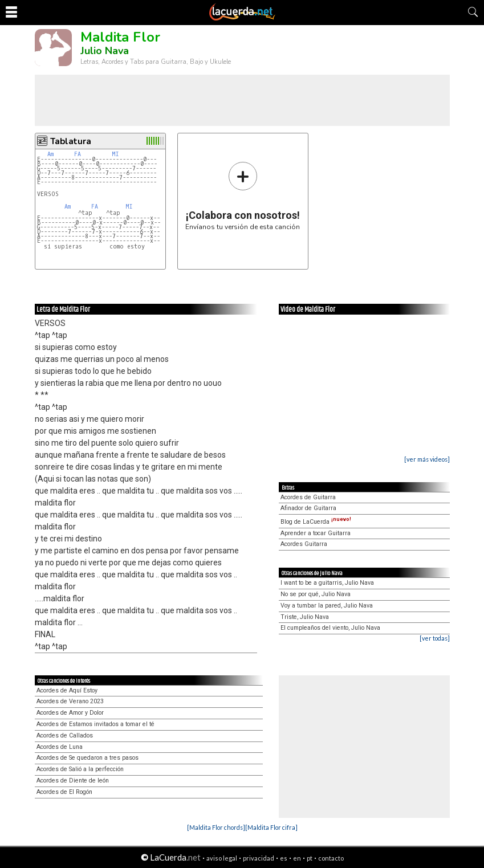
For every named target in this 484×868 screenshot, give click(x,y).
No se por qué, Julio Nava (316, 594)
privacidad (259, 858)
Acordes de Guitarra (308, 497)
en (297, 858)
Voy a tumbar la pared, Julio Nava (327, 606)
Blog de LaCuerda (316, 522)
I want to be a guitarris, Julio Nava (327, 583)
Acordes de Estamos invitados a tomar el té (95, 724)
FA (78, 154)
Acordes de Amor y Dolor (70, 713)
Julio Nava (105, 51)
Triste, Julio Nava (305, 617)
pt (310, 858)
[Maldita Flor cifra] (271, 827)
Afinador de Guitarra (308, 508)
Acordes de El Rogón (64, 792)
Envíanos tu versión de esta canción (243, 196)
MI (115, 154)
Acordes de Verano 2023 (70, 701)
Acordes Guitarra (304, 544)
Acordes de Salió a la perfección (80, 769)
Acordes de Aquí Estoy (67, 690)
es (284, 858)
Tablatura (71, 141)
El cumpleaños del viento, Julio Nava (330, 628)
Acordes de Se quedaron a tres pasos (88, 758)
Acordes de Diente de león (73, 781)
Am (50, 154)
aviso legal (222, 858)
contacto (331, 858)
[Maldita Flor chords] (216, 827)
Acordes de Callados (65, 735)
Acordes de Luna (60, 747)
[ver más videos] (427, 459)
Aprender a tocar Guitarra (316, 533)
